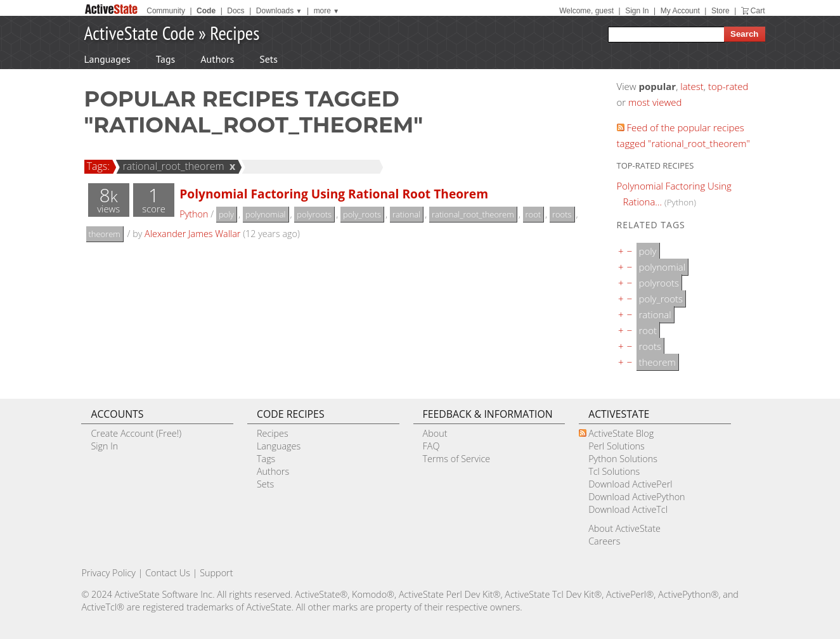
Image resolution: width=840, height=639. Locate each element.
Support (216, 573)
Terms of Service (457, 459)
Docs (236, 11)
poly (226, 214)
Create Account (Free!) (136, 433)
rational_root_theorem (171, 166)
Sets (268, 59)
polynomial (266, 214)
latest (692, 86)
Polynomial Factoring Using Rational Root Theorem (334, 194)
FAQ (431, 446)
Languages (107, 59)
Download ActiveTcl (628, 509)
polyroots (314, 214)
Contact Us (168, 573)
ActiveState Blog (621, 433)
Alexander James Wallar (192, 234)
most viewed (655, 102)
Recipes (235, 33)
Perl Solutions (617, 446)
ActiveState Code (139, 33)
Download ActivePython (636, 497)
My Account (680, 11)
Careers (604, 541)
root (533, 214)
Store (720, 11)
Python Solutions (623, 459)
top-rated (728, 86)
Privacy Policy (108, 573)
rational (406, 214)
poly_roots (362, 214)
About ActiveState (624, 528)
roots (562, 214)
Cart (758, 11)
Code (206, 11)
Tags (165, 59)
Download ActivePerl (630, 484)
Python (194, 214)
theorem (105, 234)
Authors (217, 59)
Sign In (637, 11)
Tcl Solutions (614, 471)
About (435, 433)
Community (166, 11)
